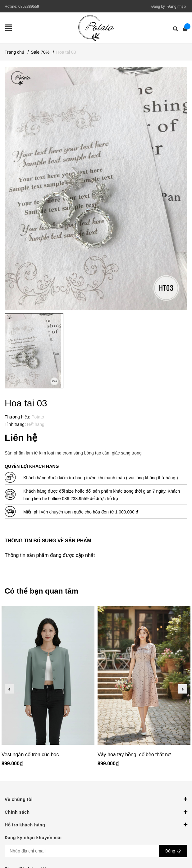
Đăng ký (158, 7)
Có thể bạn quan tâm (41, 591)
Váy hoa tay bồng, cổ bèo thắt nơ (134, 755)
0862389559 (29, 7)
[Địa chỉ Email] (96, 851)
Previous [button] (9, 689)
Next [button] (183, 689)
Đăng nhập (177, 7)
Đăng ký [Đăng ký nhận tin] (173, 851)
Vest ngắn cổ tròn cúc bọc (30, 755)
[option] (48, 689)
